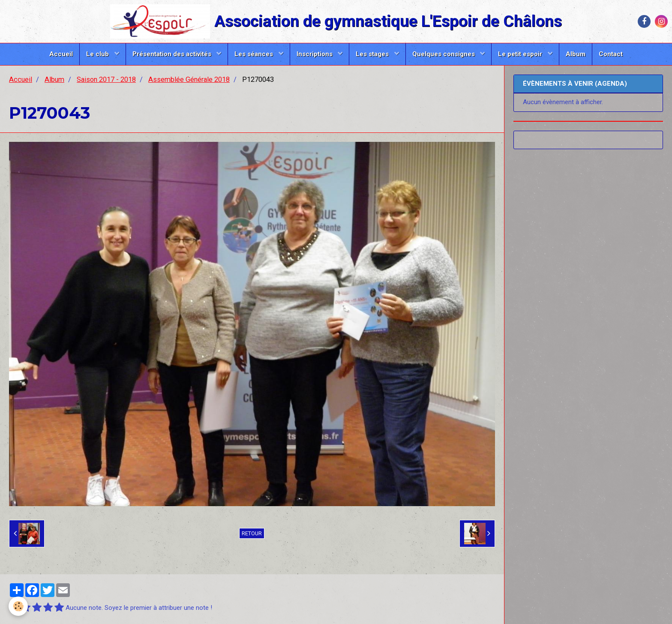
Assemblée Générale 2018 (189, 79)
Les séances (255, 54)
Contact (611, 54)
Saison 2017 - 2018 (106, 79)
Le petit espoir (521, 54)
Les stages (373, 54)
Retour (252, 533)
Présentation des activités (173, 54)
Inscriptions (315, 54)
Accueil (61, 54)
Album (576, 54)
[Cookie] (18, 606)
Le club (98, 54)
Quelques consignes (444, 54)
